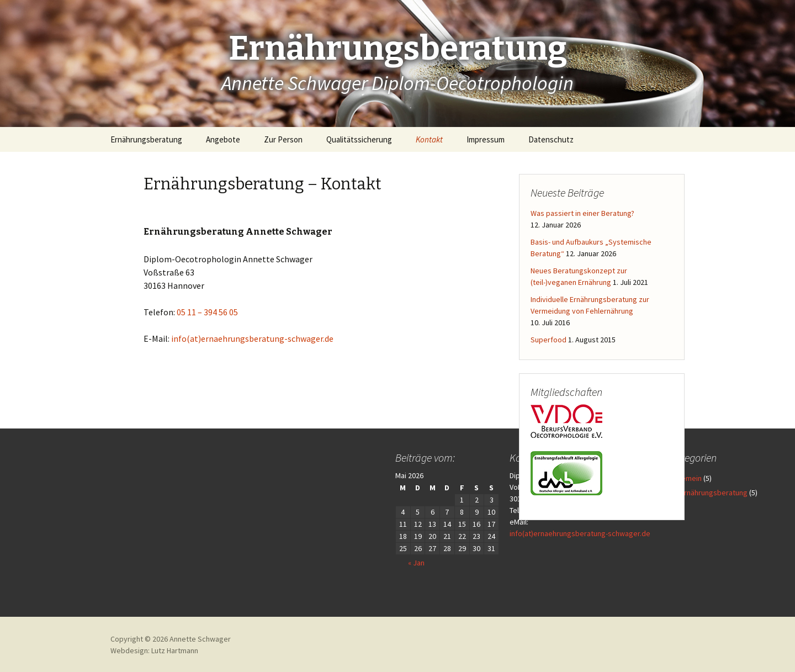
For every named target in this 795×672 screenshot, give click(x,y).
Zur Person (283, 139)
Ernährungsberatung (146, 139)
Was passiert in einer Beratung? (582, 213)
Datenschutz (551, 139)
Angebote (223, 139)
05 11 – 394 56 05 (207, 312)
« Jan (373, 563)
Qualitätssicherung (359, 139)
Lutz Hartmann (175, 650)
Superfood (548, 340)
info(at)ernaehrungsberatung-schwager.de (252, 338)
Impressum (486, 139)
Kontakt (429, 139)
